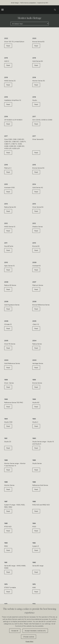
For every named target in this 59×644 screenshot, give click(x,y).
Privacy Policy (30, 641)
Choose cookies (29, 637)
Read (8, 46)
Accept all (15, 631)
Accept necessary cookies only (35, 631)
